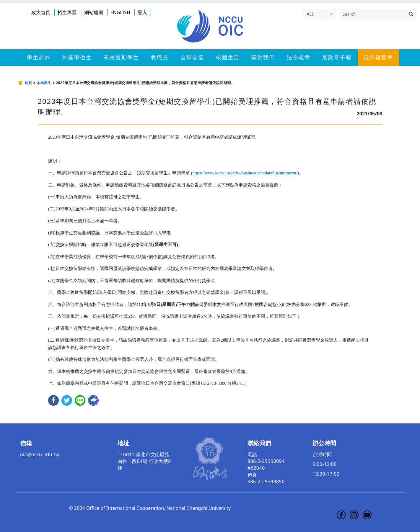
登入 (142, 12)
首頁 (28, 83)
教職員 (160, 58)
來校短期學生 (121, 58)
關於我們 (263, 58)
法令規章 (299, 58)
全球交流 (192, 58)
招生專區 (67, 12)
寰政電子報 (337, 58)
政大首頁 (41, 12)
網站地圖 (94, 12)
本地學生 (44, 83)
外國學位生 (77, 58)
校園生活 (228, 58)
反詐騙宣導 (378, 58)
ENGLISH (120, 12)
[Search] (372, 14)
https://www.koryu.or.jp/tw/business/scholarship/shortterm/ (245, 173)
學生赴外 (39, 58)
